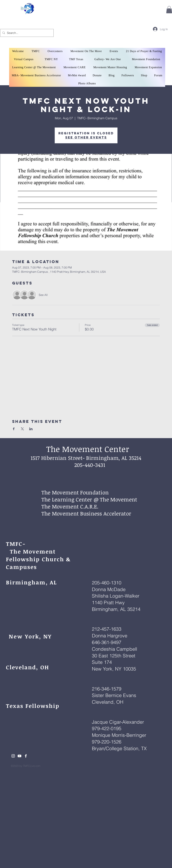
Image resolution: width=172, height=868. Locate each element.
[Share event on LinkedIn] (31, 429)
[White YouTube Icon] (19, 756)
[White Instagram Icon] (13, 756)
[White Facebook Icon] (26, 756)
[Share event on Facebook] (14, 429)
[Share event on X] (22, 429)
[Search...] (27, 33)
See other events (86, 137)
